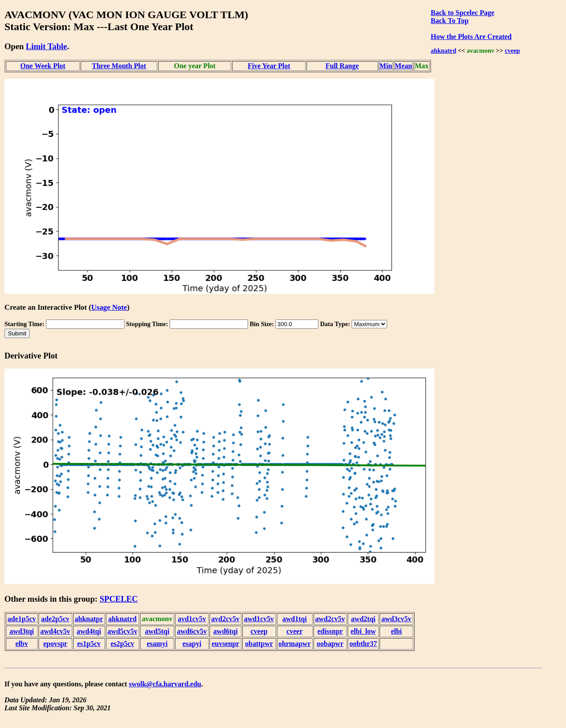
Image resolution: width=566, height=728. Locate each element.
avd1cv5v (192, 619)
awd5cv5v (123, 631)
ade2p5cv (55, 619)
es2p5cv (122, 644)
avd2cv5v (225, 619)
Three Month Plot (119, 66)
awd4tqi (89, 631)
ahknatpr (89, 619)
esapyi (192, 644)
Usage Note (109, 307)
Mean (403, 66)
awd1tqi (294, 619)
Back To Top (450, 21)
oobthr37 (363, 644)
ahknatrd (444, 51)
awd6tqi (225, 631)
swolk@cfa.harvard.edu (165, 684)
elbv (22, 644)
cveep (512, 51)
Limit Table (46, 46)
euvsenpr (225, 644)
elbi (397, 631)
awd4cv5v (55, 631)
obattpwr (259, 644)
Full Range (342, 66)
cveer (295, 631)
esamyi (157, 644)
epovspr (55, 644)
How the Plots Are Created (471, 37)
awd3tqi (21, 631)
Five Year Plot (269, 66)
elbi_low (363, 631)
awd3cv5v (396, 619)
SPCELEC (119, 599)
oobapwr (330, 644)
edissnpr (330, 631)
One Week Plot (43, 66)
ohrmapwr (295, 644)
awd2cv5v (330, 619)
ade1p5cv (22, 619)
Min (386, 66)
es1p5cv (89, 644)
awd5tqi (157, 631)
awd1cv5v (259, 619)
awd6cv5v (192, 631)
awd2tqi (363, 619)
